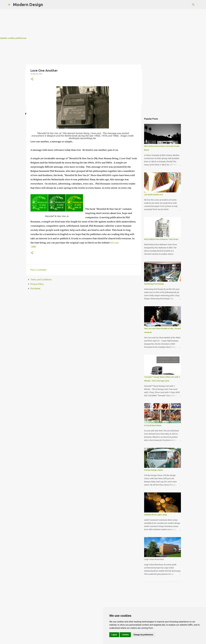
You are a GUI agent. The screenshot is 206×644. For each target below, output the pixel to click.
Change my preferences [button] (143, 635)
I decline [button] (125, 635)
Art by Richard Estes (153, 425)
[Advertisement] (79, 18)
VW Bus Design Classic (154, 470)
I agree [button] (114, 635)
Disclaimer (35, 288)
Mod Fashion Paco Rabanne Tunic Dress (161, 239)
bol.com (114, 243)
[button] (32, 79)
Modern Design (28, 4)
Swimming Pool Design (154, 284)
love (34, 247)
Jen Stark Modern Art (154, 195)
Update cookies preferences (13, 38)
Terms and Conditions (41, 280)
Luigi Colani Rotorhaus (154, 559)
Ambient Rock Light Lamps (156, 515)
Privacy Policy (37, 284)
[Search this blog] (184, 5)
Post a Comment (38, 270)
